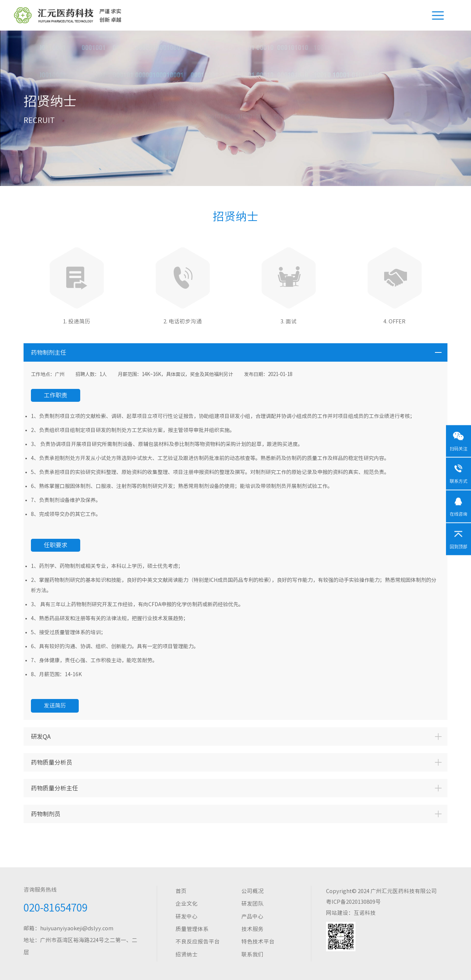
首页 (181, 891)
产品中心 (252, 916)
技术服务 (252, 929)
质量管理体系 (192, 929)
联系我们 (252, 954)
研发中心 (187, 916)
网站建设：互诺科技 (351, 913)
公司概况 (252, 891)
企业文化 (187, 904)
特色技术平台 (258, 942)
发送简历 (55, 705)
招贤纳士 (187, 954)
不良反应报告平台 (198, 942)
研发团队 (252, 904)
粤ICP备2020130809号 (353, 902)
